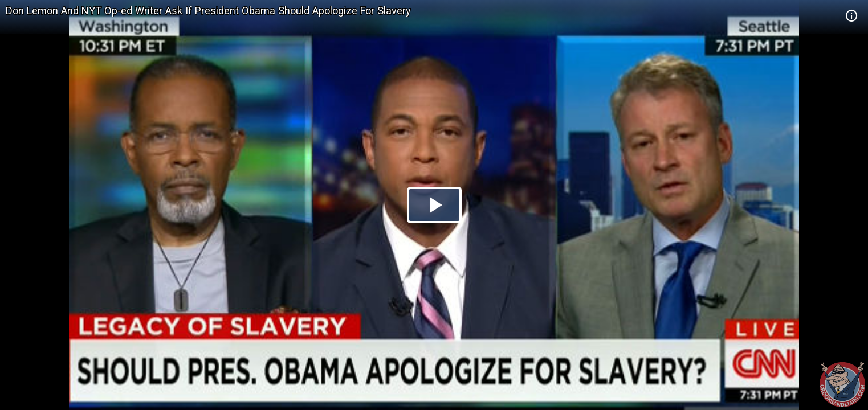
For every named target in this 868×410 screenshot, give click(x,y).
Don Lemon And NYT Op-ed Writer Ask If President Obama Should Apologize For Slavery (208, 11)
